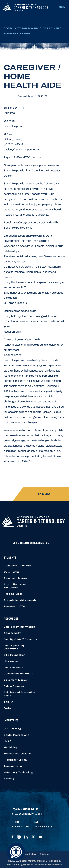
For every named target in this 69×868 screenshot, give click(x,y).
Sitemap (45, 854)
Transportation (14, 766)
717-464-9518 (43, 827)
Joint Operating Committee (14, 647)
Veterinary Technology (19, 772)
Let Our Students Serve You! (32, 543)
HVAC (8, 741)
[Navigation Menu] (60, 7)
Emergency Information (19, 627)
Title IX (9, 702)
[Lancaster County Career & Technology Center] (25, 8)
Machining (11, 747)
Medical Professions (17, 754)
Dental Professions (16, 735)
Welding (9, 779)
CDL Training (12, 729)
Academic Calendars (18, 566)
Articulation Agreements (20, 600)
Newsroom (11, 661)
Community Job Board (21, 28)
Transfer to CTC (14, 606)
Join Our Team (13, 667)
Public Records (14, 686)
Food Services (13, 594)
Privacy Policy (28, 854)
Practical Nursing (15, 760)
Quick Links (12, 572)
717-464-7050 (21, 827)
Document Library (16, 578)
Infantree (57, 865)
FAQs (7, 708)
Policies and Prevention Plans (19, 694)
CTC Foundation (15, 655)
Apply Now (44, 494)
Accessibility (12, 633)
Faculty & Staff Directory (20, 639)
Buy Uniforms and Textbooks (16, 586)
